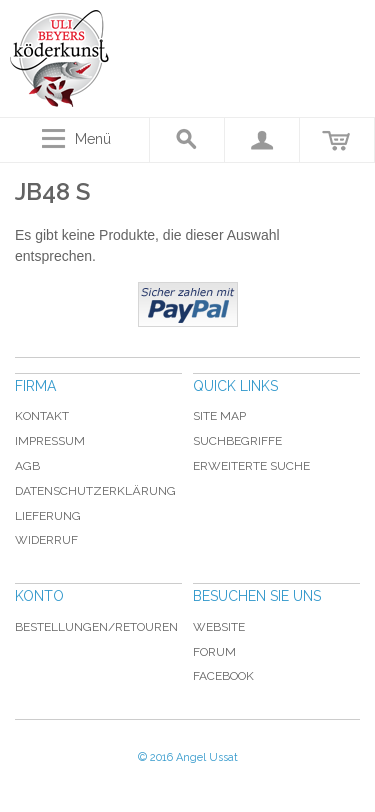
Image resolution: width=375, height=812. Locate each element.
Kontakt (42, 416)
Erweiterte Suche (251, 466)
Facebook (223, 676)
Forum (214, 652)
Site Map (219, 416)
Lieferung (48, 516)
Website (219, 627)
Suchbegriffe (237, 441)
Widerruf (46, 540)
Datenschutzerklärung (95, 491)
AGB (27, 466)
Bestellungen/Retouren (96, 627)
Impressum (50, 441)
